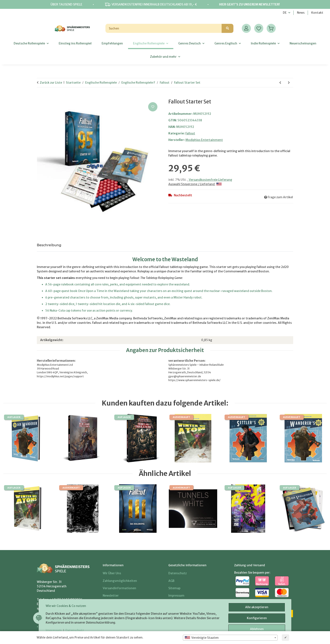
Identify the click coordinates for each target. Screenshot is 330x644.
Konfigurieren (257, 618)
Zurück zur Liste (51, 83)
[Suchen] (164, 28)
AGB (171, 581)
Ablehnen (257, 629)
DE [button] (285, 13)
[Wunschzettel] (259, 28)
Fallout (190, 133)
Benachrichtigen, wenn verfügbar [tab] (97, 245)
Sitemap (174, 588)
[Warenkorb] (271, 28)
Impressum (54, 630)
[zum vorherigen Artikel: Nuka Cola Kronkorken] (280, 83)
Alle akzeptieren (257, 607)
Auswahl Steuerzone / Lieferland (195, 184)
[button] (246, 28)
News (301, 13)
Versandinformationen (119, 588)
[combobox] (230, 638)
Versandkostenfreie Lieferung (210, 180)
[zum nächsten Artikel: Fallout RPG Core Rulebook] (289, 83)
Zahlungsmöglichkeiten (120, 581)
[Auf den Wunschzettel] (153, 107)
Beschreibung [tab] (49, 245)
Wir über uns (112, 573)
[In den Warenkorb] (40, 96)
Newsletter (111, 596)
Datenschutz (75, 630)
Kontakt (317, 13)
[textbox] (230, 638)
